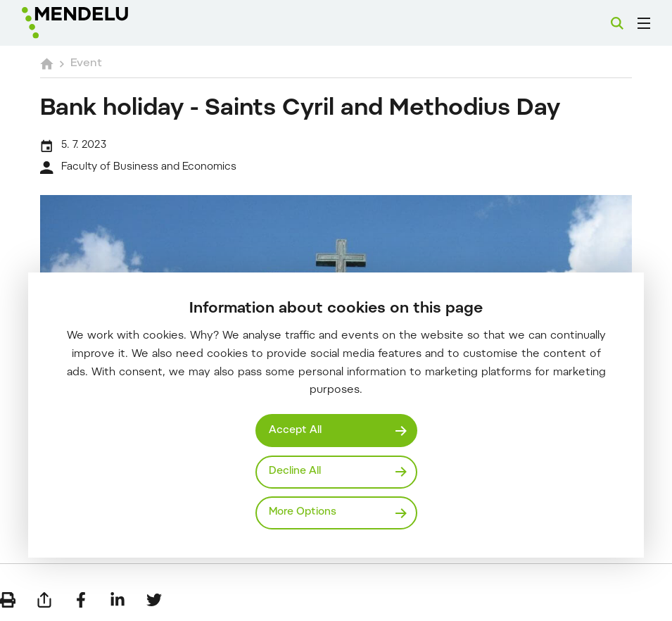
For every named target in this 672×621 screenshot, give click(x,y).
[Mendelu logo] (96, 23)
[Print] (8, 600)
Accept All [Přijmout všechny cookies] (295, 431)
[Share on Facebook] (81, 600)
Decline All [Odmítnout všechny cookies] (295, 471)
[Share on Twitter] (154, 600)
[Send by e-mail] (44, 600)
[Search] (617, 23)
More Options (303, 512)
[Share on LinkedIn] (118, 600)
